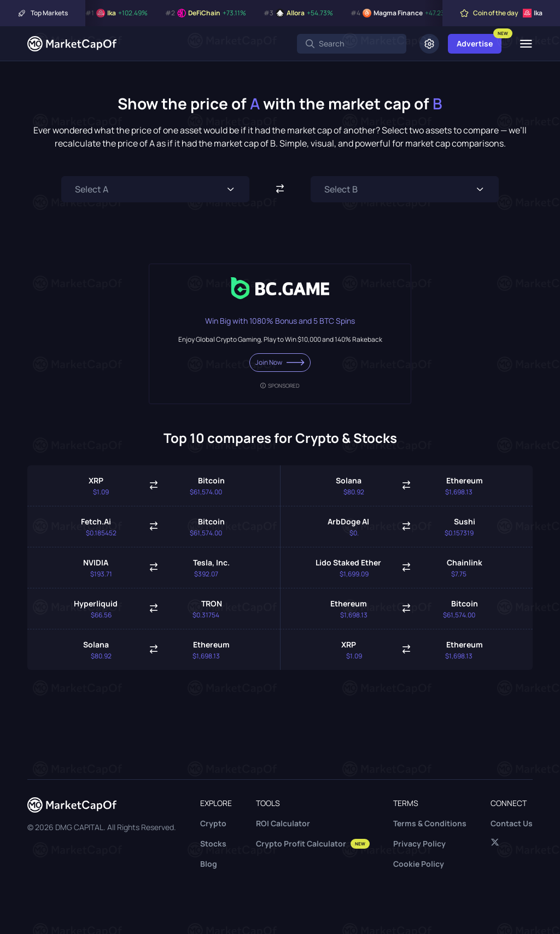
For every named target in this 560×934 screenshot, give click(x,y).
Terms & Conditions (430, 823)
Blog (209, 864)
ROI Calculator (283, 823)
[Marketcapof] (72, 44)
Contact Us (512, 823)
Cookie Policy (419, 864)
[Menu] (526, 44)
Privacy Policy (419, 843)
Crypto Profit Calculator (313, 843)
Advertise (475, 43)
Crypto (213, 823)
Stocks (213, 843)
